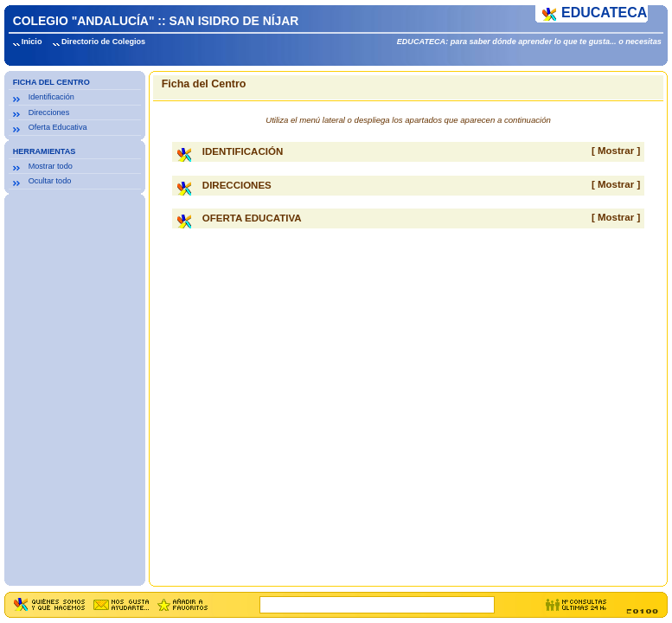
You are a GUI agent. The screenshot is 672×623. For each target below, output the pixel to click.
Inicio (32, 42)
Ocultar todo (50, 181)
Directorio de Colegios (103, 42)
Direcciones (49, 112)
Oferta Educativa (58, 127)
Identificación (51, 97)
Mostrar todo (51, 166)
